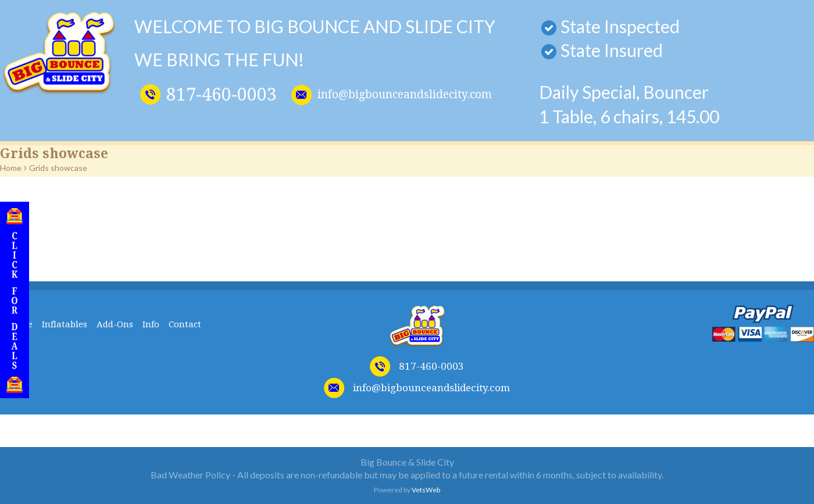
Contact (185, 324)
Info (151, 324)
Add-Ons (115, 324)
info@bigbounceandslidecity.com (405, 94)
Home (11, 168)
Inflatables (65, 324)
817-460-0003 (222, 94)
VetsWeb (426, 490)
